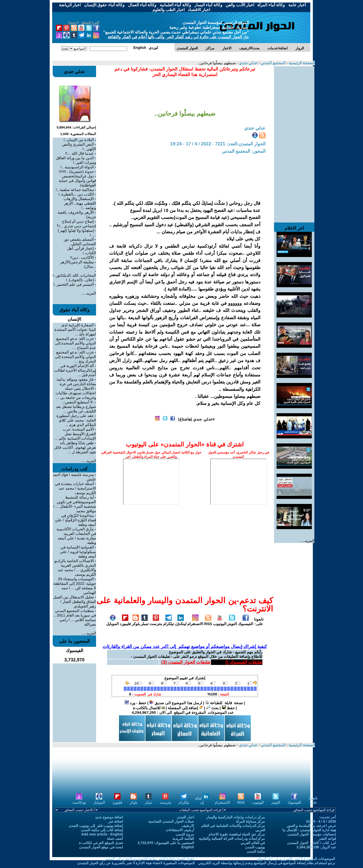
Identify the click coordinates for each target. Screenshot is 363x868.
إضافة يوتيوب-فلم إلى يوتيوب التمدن (96, 826)
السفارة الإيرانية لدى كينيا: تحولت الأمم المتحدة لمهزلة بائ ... (75, 329)
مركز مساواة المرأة (251, 821)
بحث (212, 708)
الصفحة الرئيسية (301, 63)
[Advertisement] (294, 142)
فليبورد (125, 622)
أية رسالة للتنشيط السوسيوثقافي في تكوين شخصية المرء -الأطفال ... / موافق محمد (75, 504)
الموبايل (112, 622)
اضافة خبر (116, 821)
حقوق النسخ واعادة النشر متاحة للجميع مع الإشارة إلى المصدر (149, 859)
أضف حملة (115, 839)
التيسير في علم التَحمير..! (74, 284)
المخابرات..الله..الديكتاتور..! (74, 275)
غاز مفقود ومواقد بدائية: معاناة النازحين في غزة (76, 382)
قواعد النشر (327, 839)
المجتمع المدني (272, 63)
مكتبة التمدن (256, 851)
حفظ (228, 708)
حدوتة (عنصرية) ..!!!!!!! (76, 171)
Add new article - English (102, 834)
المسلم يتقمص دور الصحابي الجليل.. (80, 242)
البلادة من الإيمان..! (79, 140)
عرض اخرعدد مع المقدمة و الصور (311, 826)
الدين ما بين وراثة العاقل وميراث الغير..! (76, 160)
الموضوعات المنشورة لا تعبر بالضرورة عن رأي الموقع (296, 859)
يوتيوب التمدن (255, 847)
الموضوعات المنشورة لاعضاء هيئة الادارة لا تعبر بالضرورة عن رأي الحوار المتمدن (136, 863)
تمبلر (145, 622)
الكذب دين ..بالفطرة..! (76, 194)
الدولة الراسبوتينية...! (77, 167)
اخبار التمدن (185, 817)
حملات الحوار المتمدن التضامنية (171, 821)
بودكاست (79, 800)
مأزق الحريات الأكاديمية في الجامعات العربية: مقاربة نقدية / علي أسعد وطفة (76, 536)
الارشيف (188, 826)
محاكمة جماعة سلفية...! (75, 190)
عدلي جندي (248, 63)
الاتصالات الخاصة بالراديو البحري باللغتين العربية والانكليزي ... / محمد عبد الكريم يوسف (75, 568)
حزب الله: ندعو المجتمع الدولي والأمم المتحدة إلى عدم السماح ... (76, 343)
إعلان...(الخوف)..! (80, 280)
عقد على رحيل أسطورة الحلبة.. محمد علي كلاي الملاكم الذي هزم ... (76, 420)
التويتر (232, 622)
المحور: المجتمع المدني (244, 151)
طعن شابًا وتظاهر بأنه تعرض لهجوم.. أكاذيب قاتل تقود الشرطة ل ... (75, 447)
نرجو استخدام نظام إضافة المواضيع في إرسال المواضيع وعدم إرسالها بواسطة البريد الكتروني (267, 863)
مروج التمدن (185, 834)
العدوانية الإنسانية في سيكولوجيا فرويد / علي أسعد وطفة (78, 552)
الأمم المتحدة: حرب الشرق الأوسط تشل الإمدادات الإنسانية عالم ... (75, 434)
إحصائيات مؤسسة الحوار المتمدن (312, 834)
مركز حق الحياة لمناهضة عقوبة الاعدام (237, 834)
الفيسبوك (246, 622)
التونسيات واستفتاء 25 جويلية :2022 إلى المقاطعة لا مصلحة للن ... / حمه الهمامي (75, 586)
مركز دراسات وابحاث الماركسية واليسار (236, 817)
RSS (208, 622)
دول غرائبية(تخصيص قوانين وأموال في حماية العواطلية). (78, 181)
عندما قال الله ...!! (80, 153)
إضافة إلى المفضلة (186, 708)
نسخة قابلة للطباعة (224, 703)
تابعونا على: (259, 621)
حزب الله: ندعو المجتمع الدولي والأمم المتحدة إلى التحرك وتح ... (76, 357)
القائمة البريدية (183, 839)
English (188, 847)
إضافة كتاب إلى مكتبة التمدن (102, 830)
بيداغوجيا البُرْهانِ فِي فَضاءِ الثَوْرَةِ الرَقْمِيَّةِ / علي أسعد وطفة (75, 520)
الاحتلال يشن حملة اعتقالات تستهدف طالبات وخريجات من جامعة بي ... (76, 393)
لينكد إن (202, 800)
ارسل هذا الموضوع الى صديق (176, 703)
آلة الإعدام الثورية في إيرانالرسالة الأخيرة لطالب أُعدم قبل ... (75, 370)
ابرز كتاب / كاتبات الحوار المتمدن (312, 843)
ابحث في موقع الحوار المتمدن (101, 847)
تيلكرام (169, 622)
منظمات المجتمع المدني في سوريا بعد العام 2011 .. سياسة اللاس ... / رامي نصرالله (75, 617)
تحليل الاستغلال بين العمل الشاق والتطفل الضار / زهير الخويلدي (75, 602)
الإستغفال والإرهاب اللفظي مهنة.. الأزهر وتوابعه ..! (80, 203)
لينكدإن (181, 622)
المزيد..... (307, 541)
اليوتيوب (220, 622)
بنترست (156, 622)
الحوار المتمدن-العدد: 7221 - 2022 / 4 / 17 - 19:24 (218, 144)
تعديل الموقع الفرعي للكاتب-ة (101, 843)
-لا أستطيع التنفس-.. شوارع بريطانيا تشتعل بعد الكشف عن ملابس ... (76, 407)
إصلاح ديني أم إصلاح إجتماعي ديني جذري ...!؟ (76, 224)
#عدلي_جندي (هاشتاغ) (196, 419)
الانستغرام (195, 622)
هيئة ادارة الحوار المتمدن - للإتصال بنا (309, 830)
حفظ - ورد (136, 703)
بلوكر (136, 622)
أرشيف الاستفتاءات (180, 830)
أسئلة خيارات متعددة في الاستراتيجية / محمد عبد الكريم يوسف (76, 488)
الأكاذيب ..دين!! (82, 257)
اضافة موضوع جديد (109, 817)
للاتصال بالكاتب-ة (149, 708)
